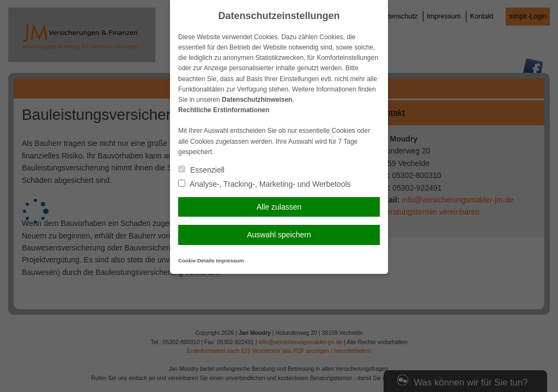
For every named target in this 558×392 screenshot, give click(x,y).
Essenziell (201, 170)
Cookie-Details (196, 261)
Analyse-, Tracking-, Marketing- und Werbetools (265, 184)
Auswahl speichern (279, 235)
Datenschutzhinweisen (257, 100)
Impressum (230, 261)
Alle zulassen (279, 207)
